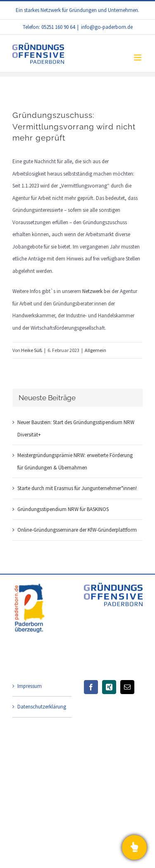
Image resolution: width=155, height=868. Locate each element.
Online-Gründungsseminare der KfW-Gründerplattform (77, 530)
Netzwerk (92, 291)
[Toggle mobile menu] (138, 57)
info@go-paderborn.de (107, 27)
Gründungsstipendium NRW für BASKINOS (63, 509)
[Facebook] (91, 687)
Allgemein (95, 350)
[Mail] (127, 687)
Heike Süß (32, 350)
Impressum (30, 686)
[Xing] (109, 687)
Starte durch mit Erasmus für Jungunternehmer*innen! (77, 488)
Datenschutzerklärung (42, 707)
